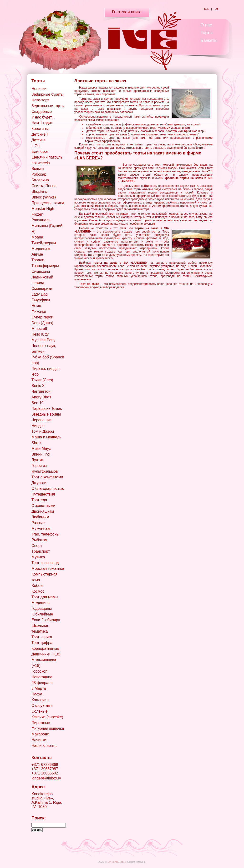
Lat (216, 9)
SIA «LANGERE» (117, 862)
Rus (206, 9)
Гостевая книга (127, 12)
